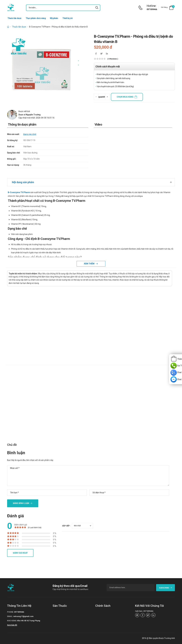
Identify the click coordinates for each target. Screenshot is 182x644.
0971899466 (152, 9)
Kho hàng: (12, 621)
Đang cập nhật (30, 134)
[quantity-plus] (107, 97)
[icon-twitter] (101, 54)
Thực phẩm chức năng (36, 18)
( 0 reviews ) (113, 59)
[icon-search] (97, 8)
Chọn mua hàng (125, 97)
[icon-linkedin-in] (107, 54)
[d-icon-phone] (141, 8)
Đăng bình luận (21, 503)
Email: (10, 616)
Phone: (10, 612)
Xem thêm (89, 264)
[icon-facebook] (96, 54)
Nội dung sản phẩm (23, 182)
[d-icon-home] (8, 27)
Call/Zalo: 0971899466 (144, 611)
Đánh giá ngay (20, 553)
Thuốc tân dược (15, 18)
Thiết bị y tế (67, 18)
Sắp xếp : (66, 526)
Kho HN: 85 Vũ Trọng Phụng (29, 621)
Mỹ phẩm (54, 18)
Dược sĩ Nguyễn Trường (30, 115)
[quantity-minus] (96, 97)
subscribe (166, 588)
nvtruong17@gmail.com (23, 616)
